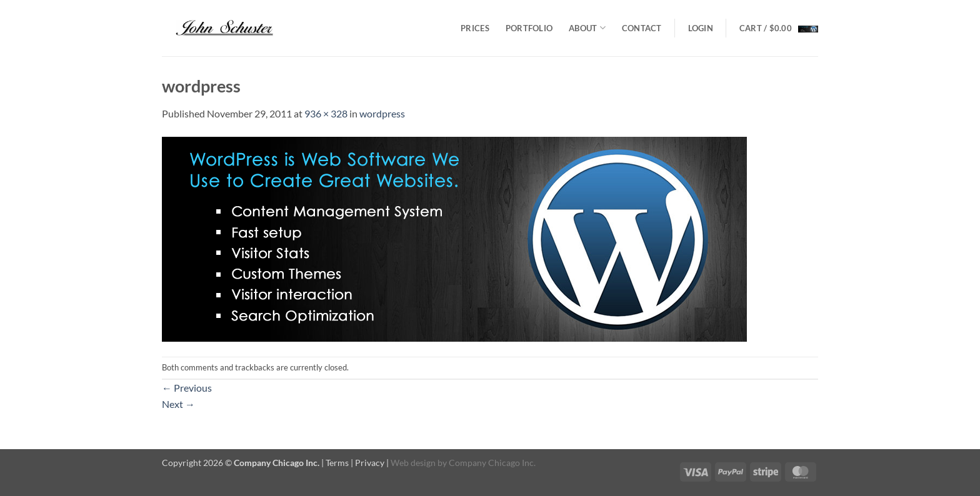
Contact (642, 28)
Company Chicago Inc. (492, 463)
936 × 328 (326, 113)
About (587, 28)
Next (178, 404)
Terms (337, 463)
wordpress (382, 113)
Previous (187, 388)
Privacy (370, 463)
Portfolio (529, 28)
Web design (413, 463)
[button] (701, 28)
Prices (475, 28)
